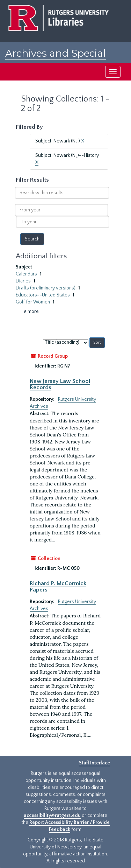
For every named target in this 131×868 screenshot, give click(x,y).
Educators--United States (43, 295)
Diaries (24, 281)
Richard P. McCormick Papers (58, 587)
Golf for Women (33, 302)
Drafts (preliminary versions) (46, 288)
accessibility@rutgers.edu (52, 815)
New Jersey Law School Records (60, 384)
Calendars (27, 274)
